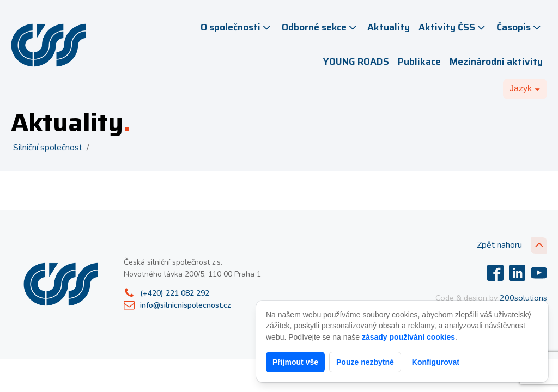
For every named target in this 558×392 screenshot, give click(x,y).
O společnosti (236, 27)
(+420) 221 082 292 (175, 293)
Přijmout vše (295, 362)
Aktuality (389, 27)
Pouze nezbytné (365, 362)
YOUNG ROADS (356, 62)
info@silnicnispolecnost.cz (186, 305)
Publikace (419, 62)
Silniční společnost (48, 148)
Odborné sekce (320, 27)
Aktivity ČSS (453, 27)
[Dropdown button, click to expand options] (525, 89)
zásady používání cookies (408, 337)
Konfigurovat (436, 362)
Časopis (520, 27)
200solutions (523, 298)
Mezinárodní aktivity (496, 62)
